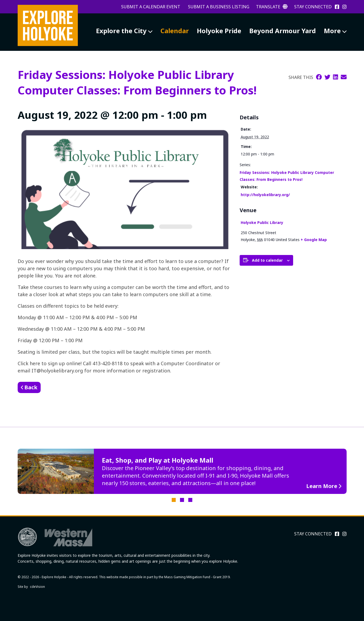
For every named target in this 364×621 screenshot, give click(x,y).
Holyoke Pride (219, 31)
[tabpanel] (182, 471)
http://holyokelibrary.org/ (265, 195)
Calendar (175, 31)
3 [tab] (190, 500)
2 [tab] (182, 500)
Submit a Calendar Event (151, 7)
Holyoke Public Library (262, 222)
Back (31, 387)
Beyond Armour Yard (283, 31)
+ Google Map (314, 240)
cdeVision (37, 587)
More (332, 31)
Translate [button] (272, 7)
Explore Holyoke (48, 25)
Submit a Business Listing (219, 7)
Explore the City (121, 31)
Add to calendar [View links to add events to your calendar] (267, 260)
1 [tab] (174, 500)
